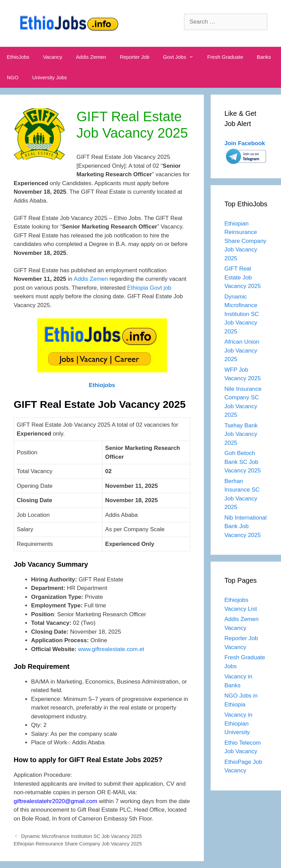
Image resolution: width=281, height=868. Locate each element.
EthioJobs (18, 57)
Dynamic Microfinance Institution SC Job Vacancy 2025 (82, 836)
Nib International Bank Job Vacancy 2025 (245, 526)
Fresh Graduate (225, 57)
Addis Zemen (91, 57)
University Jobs (50, 77)
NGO (13, 77)
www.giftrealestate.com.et (111, 649)
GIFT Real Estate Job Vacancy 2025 (242, 277)
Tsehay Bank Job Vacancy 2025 (241, 434)
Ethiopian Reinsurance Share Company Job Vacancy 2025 (78, 844)
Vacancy (53, 57)
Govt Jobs (182, 57)
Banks (264, 57)
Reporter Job (135, 57)
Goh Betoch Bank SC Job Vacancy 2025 (242, 462)
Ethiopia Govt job (149, 288)
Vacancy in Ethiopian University (238, 724)
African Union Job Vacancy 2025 (242, 350)
